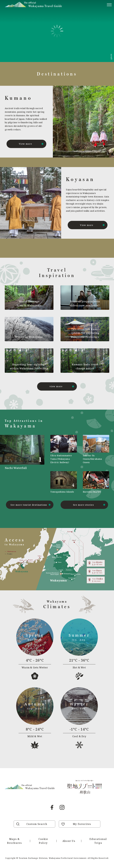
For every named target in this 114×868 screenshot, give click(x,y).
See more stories (83, 505)
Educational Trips (98, 841)
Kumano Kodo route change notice (85, 366)
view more (56, 386)
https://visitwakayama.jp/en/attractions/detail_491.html (25, 464)
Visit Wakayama (33, 5)
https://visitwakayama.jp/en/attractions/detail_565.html (96, 449)
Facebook (52, 807)
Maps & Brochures (14, 841)
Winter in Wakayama (29, 337)
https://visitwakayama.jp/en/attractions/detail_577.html (64, 482)
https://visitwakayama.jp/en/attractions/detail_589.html (96, 482)
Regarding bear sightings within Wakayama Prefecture (29, 366)
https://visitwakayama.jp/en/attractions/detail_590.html (64, 449)
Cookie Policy (43, 841)
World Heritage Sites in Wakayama (29, 303)
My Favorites (82, 824)
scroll (111, 57)
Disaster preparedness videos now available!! (85, 303)
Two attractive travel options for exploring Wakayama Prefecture (85, 333)
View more (26, 144)
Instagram (62, 807)
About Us (69, 841)
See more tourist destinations (29, 505)
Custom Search (37, 824)
